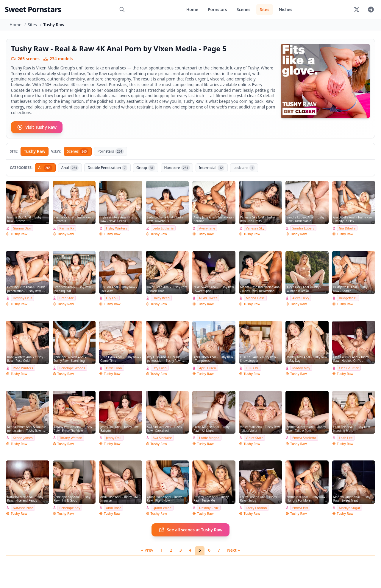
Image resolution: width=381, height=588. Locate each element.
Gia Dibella (347, 228)
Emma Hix (300, 508)
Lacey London (256, 508)
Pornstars (217, 9)
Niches (286, 9)
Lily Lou (112, 298)
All (45, 168)
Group (146, 168)
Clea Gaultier (349, 368)
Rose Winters (23, 368)
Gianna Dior (22, 228)
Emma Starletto (304, 438)
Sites (265, 9)
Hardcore (177, 168)
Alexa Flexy (301, 298)
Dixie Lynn (114, 368)
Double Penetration (107, 168)
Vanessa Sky (255, 228)
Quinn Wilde (162, 508)
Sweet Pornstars (33, 9)
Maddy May (301, 368)
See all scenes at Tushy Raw (191, 530)
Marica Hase (255, 298)
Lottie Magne (209, 438)
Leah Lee (346, 438)
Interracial (212, 168)
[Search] (122, 10)
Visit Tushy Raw (37, 127)
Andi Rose (114, 508)
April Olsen (208, 368)
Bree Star (67, 298)
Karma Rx (67, 228)
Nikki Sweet (208, 298)
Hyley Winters (117, 228)
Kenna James (23, 438)
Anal (70, 168)
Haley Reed (161, 298)
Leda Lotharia (163, 228)
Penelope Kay (70, 508)
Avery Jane (207, 228)
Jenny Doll (114, 438)
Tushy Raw (35, 151)
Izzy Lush (160, 368)
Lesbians (244, 168)
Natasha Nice (23, 508)
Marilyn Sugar (350, 508)
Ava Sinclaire (162, 438)
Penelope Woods (72, 368)
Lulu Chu (253, 368)
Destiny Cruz (22, 298)
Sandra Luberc (303, 228)
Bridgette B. (348, 298)
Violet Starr (254, 438)
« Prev (147, 550)
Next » (234, 550)
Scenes (243, 9)
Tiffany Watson (71, 438)
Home (192, 9)
